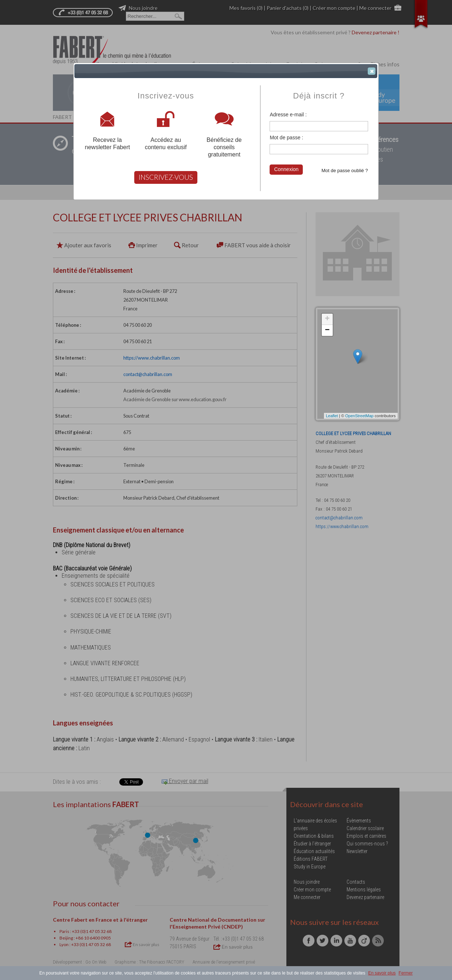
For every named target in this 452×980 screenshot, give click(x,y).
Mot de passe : (286, 137)
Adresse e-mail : (288, 115)
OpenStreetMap (359, 416)
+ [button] (327, 319)
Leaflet (332, 416)
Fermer (406, 973)
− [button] (327, 330)
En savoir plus (382, 973)
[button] (372, 71)
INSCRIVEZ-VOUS (166, 177)
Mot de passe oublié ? (345, 171)
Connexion (286, 169)
